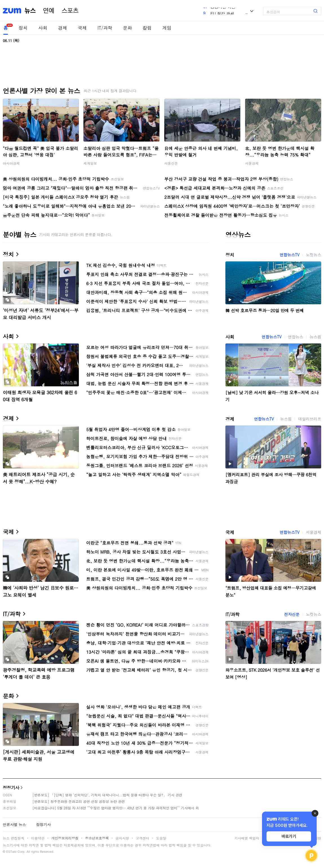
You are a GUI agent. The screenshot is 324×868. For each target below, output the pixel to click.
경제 (63, 28)
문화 (127, 28)
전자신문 (292, 614)
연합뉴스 (296, 337)
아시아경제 (11, 163)
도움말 (161, 838)
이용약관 (38, 838)
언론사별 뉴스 (14, 824)
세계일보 (90, 163)
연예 (49, 11)
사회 (43, 28)
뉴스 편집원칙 (14, 838)
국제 (82, 28)
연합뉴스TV (289, 255)
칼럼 (147, 28)
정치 (23, 28)
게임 (167, 28)
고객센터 (143, 838)
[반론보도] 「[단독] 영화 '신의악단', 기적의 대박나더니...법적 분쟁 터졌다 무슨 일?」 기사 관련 (107, 795)
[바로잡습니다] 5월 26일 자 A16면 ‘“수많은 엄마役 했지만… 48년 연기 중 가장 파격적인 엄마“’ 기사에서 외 (116, 808)
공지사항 (122, 838)
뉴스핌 (315, 337)
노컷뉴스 (314, 255)
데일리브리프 (310, 419)
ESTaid (11, 852)
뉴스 (30, 11)
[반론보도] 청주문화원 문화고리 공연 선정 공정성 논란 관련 (79, 801)
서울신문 (171, 163)
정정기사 (11, 787)
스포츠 (70, 11)
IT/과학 (105, 28)
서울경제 (252, 163)
